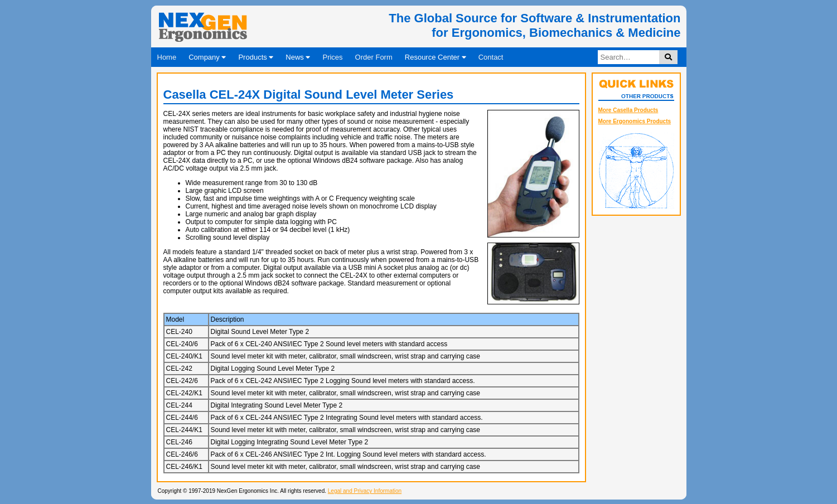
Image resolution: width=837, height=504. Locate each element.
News (298, 57)
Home (167, 57)
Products (256, 57)
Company (207, 57)
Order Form (374, 57)
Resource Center (436, 57)
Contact (491, 57)
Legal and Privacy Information (365, 491)
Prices (332, 57)
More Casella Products (628, 110)
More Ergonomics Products (635, 121)
